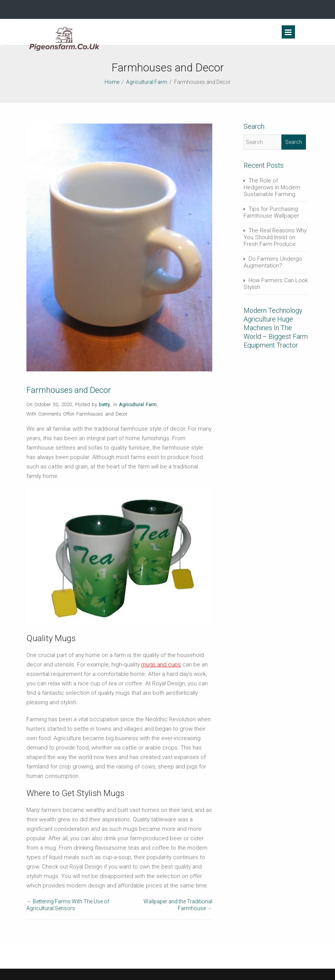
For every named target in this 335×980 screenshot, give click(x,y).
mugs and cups (161, 665)
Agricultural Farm (147, 82)
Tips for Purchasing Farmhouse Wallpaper (271, 212)
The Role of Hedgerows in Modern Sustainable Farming (272, 187)
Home (112, 82)
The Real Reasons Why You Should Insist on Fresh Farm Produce (275, 237)
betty (104, 404)
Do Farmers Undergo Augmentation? (273, 262)
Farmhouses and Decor (69, 390)
